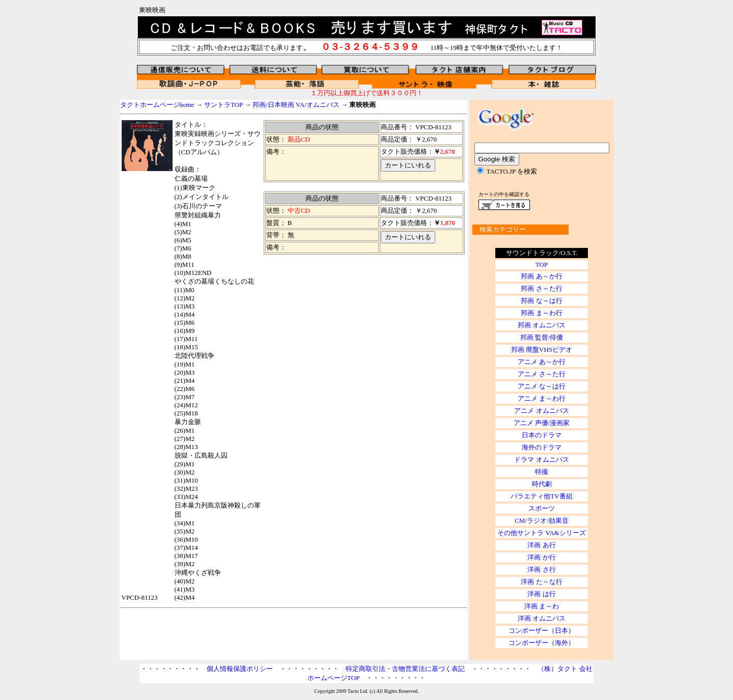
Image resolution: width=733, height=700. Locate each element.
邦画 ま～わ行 (541, 313)
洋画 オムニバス (542, 618)
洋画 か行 (541, 557)
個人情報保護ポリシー (240, 669)
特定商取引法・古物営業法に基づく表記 (405, 669)
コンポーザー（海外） (542, 643)
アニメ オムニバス (541, 411)
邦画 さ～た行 (541, 288)
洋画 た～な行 (541, 582)
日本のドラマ (542, 435)
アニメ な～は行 (542, 386)
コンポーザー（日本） (542, 631)
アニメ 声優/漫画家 (542, 423)
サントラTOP (223, 105)
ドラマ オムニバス (541, 459)
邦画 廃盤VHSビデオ (542, 349)
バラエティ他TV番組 (541, 496)
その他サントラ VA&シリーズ (541, 533)
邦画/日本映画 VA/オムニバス (297, 105)
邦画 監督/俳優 (542, 337)
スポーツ (542, 508)
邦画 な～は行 (541, 301)
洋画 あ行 (541, 545)
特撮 (542, 472)
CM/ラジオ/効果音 (541, 521)
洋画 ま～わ (542, 606)
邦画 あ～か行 (541, 276)
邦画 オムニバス (542, 325)
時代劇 (542, 484)
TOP (542, 264)
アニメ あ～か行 (542, 362)
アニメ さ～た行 (542, 374)
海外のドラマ (542, 447)
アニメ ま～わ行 (542, 398)
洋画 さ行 (541, 569)
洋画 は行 (541, 594)
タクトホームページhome (157, 105)
